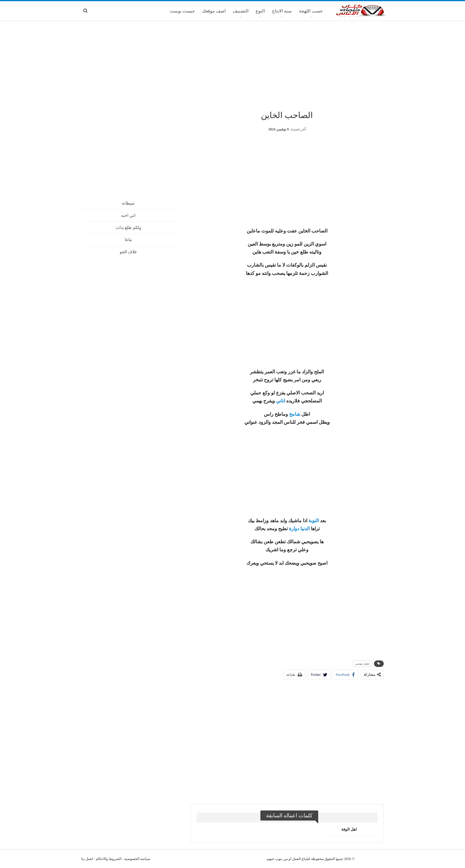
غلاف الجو (128, 252)
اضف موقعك (214, 11)
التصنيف (241, 11)
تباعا (128, 240)
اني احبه (128, 215)
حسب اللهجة (311, 11)
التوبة (314, 521)
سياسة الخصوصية (137, 859)
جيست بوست (182, 11)
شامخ (295, 414)
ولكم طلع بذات (128, 228)
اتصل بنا (87, 859)
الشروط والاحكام (109, 859)
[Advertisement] (232, 65)
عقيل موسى (363, 664)
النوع (260, 11)
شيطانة (128, 203)
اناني (281, 401)
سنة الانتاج (282, 11)
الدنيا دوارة (299, 529)
